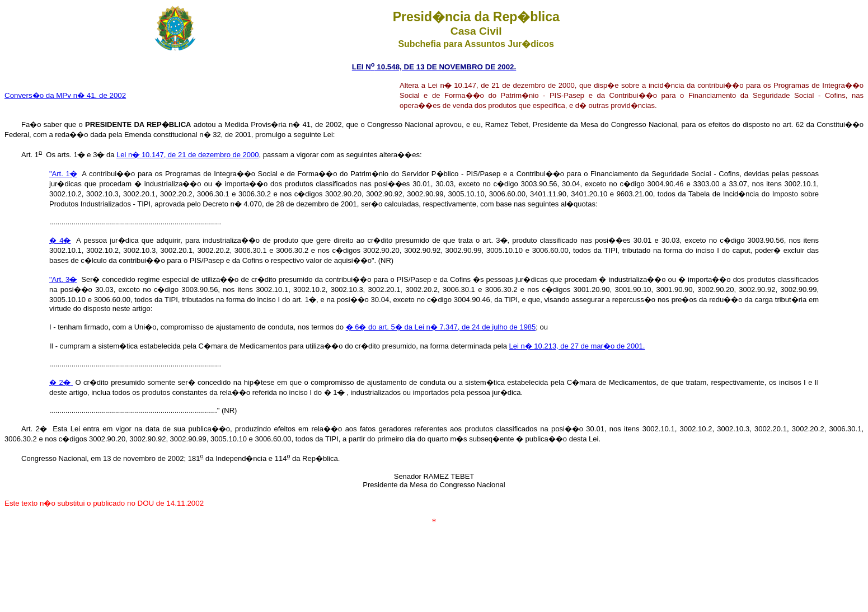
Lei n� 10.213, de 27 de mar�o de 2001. (577, 346)
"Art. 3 (63, 279)
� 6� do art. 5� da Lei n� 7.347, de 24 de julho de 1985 (441, 327)
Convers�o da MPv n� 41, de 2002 (65, 95)
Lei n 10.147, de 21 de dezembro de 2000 (187, 155)
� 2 (61, 382)
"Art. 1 (63, 174)
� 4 (60, 240)
